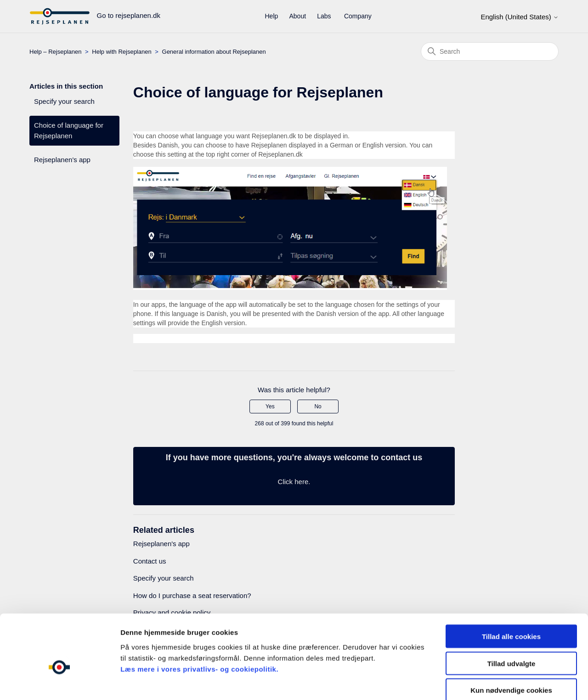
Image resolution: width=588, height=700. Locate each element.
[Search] (490, 51)
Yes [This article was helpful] (270, 406)
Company (358, 16)
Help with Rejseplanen (122, 52)
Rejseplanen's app (62, 160)
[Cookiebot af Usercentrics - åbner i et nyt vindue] (59, 682)
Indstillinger (479, 682)
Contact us (150, 561)
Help (272, 16)
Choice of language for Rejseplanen (69, 130)
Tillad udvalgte (512, 614)
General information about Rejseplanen (214, 52)
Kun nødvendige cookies (511, 641)
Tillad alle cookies (511, 587)
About (297, 16)
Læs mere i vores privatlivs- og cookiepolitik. (199, 620)
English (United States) (520, 17)
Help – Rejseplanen (55, 52)
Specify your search (64, 101)
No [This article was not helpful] (318, 406)
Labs (324, 16)
